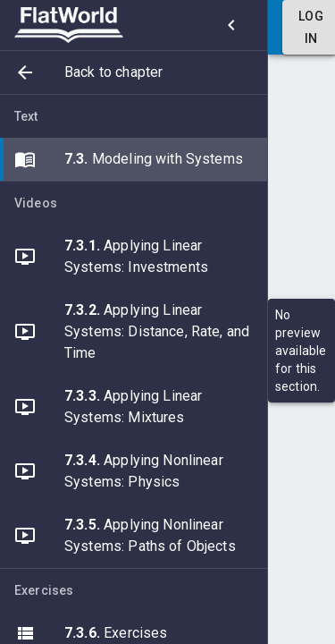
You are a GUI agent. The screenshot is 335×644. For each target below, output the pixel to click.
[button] (134, 72)
